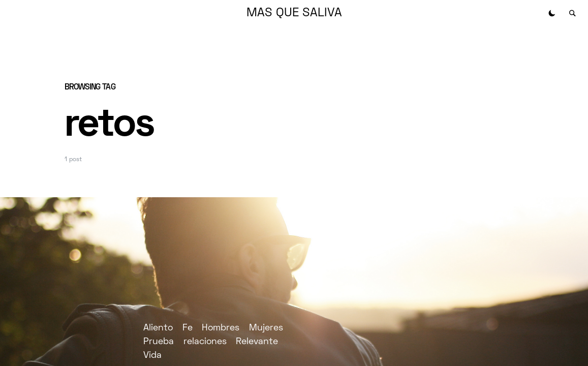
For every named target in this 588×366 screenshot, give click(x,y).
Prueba (159, 342)
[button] (552, 13)
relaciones (205, 342)
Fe (188, 328)
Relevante (257, 342)
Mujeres (266, 328)
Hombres (221, 328)
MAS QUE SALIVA (294, 13)
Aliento (158, 328)
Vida (152, 356)
